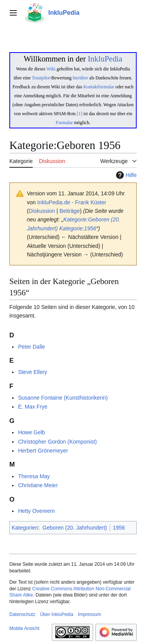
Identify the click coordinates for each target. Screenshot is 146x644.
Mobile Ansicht (24, 628)
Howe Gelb (31, 432)
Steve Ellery (33, 372)
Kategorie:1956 (78, 228)
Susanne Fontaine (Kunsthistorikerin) (63, 398)
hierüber (80, 78)
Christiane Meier (38, 485)
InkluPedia (105, 59)
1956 (119, 528)
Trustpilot (41, 78)
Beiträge (70, 211)
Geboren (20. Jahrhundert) (75, 528)
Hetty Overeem (36, 511)
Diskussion (42, 211)
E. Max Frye (33, 407)
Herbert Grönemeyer (43, 451)
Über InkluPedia (57, 614)
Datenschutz (22, 614)
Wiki (51, 69)
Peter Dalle (31, 347)
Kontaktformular (99, 87)
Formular (64, 123)
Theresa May (34, 476)
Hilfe (125, 175)
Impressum (89, 614)
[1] (80, 114)
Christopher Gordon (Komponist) (57, 442)
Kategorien (25, 528)
